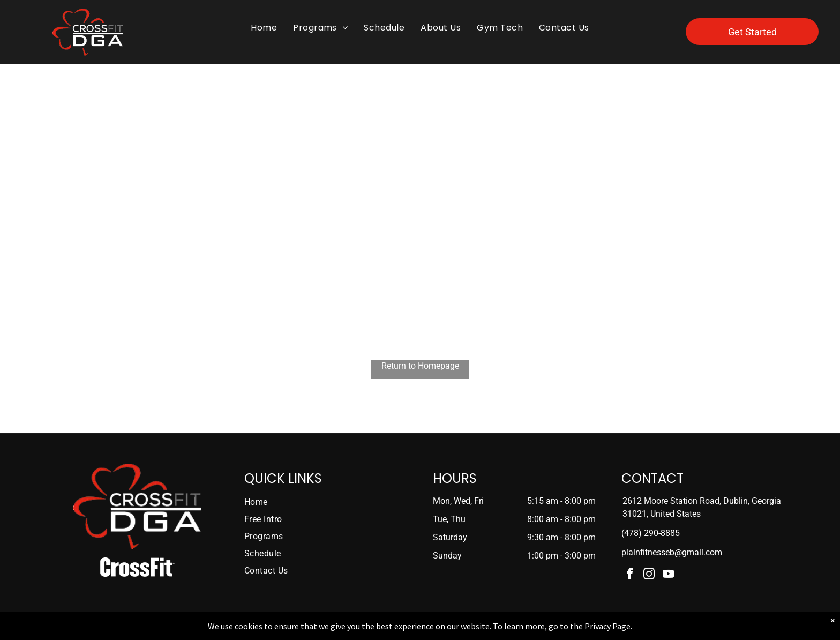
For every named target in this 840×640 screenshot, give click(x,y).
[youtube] (669, 575)
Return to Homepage (420, 366)
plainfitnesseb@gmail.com (672, 552)
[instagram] (649, 575)
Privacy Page (607, 626)
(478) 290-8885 (651, 533)
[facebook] (630, 575)
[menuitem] (264, 28)
